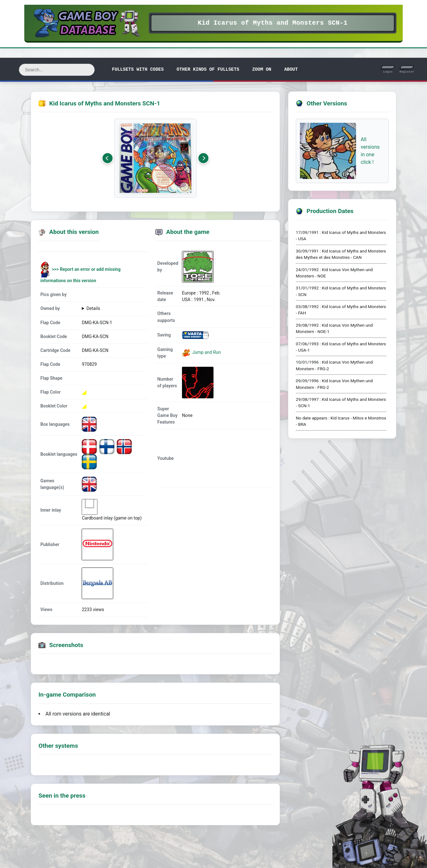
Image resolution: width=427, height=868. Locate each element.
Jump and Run (206, 352)
